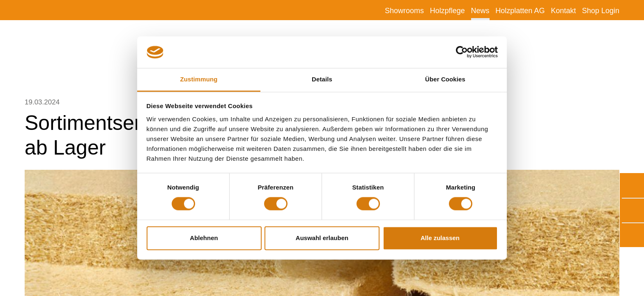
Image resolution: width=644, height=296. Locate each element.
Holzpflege (447, 11)
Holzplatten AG (520, 11)
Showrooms (404, 11)
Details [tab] (322, 79)
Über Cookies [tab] (445, 79)
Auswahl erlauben (322, 238)
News (480, 11)
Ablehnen (204, 238)
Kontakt (563, 11)
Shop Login (601, 11)
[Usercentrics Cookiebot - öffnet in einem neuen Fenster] (462, 52)
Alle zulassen (440, 238)
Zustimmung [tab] (199, 79)
